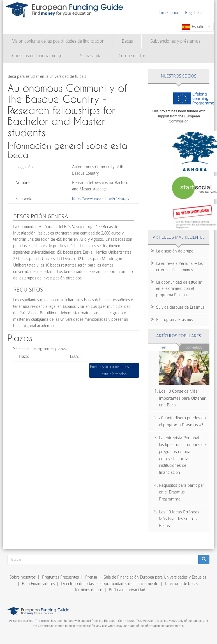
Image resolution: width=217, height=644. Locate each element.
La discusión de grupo (175, 251)
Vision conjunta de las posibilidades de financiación (58, 41)
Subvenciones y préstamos (175, 41)
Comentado (194, 347)
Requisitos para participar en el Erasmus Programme (182, 492)
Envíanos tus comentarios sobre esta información (114, 370)
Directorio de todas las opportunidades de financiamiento (110, 584)
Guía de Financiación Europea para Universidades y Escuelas (155, 577)
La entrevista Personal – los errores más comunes (179, 267)
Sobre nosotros (23, 577)
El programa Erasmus (174, 320)
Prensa (91, 577)
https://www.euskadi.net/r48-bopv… (102, 199)
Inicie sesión (169, 13)
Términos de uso (88, 590)
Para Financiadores (38, 584)
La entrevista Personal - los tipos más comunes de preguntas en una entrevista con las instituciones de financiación (182, 455)
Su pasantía (91, 56)
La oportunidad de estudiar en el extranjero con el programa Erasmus (179, 289)
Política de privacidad (127, 590)
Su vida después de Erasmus (180, 307)
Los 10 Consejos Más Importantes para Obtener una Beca (182, 398)
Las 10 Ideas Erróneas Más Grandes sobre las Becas (180, 519)
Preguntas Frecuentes (60, 577)
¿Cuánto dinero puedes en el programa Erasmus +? (182, 421)
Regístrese (194, 13)
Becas (127, 41)
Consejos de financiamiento (37, 56)
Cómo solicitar (132, 56)
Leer (170, 347)
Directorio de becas (181, 584)
